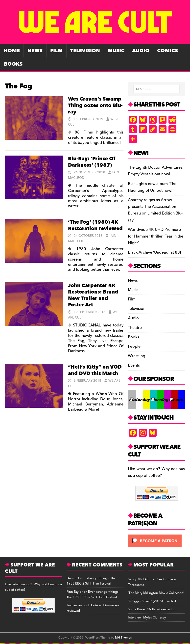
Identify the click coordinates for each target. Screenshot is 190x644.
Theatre (135, 328)
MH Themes (123, 638)
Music (116, 51)
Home (12, 51)
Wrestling (137, 356)
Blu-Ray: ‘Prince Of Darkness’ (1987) (92, 162)
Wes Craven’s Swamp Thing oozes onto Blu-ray (95, 106)
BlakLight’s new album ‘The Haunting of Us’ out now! (152, 187)
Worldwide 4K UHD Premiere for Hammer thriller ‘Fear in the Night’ (156, 236)
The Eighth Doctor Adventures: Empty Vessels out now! (156, 171)
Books (13, 64)
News (35, 51)
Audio (141, 51)
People (134, 347)
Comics (167, 51)
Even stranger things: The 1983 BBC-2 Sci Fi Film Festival (91, 581)
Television (85, 51)
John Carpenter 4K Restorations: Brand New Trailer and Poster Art (93, 295)
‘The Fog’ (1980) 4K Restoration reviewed (95, 225)
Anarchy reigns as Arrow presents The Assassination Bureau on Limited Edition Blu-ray (155, 210)
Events (134, 365)
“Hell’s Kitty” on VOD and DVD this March (95, 370)
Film (56, 51)
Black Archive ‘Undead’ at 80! (154, 252)
